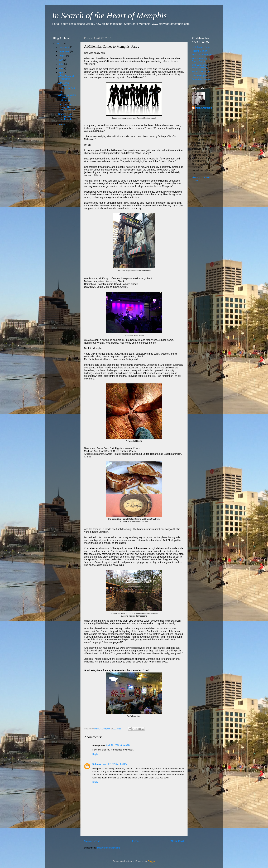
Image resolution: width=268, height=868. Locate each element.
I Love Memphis (200, 75)
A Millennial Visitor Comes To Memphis (67, 98)
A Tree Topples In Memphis (67, 78)
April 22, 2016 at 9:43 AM (118, 745)
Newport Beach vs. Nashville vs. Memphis (66, 117)
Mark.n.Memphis (204, 108)
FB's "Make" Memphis (202, 55)
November (64, 47)
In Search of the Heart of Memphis (109, 15)
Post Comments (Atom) (109, 848)
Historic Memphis (200, 51)
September (64, 51)
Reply (95, 754)
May (61, 68)
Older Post (177, 841)
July (61, 60)
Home (135, 841)
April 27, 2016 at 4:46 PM (115, 764)
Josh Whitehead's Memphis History (200, 66)
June (62, 64)
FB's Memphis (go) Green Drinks (201, 60)
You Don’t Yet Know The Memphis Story (67, 107)
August (63, 56)
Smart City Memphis (202, 79)
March (62, 125)
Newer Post (92, 841)
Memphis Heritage (201, 72)
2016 (59, 43)
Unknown (97, 764)
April (61, 72)
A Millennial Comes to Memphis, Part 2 (66, 87)
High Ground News (201, 47)
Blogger (151, 861)
